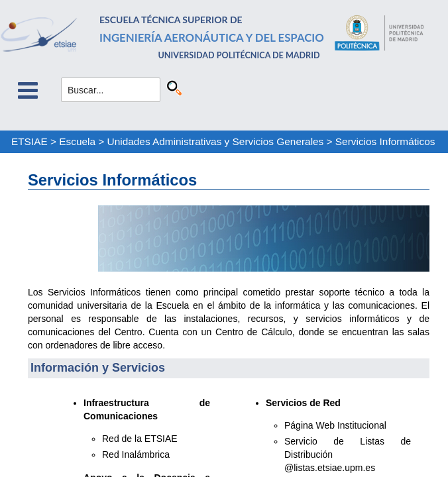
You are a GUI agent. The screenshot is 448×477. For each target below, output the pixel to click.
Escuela (77, 141)
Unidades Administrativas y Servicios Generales (216, 141)
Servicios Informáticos (385, 141)
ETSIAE (29, 141)
